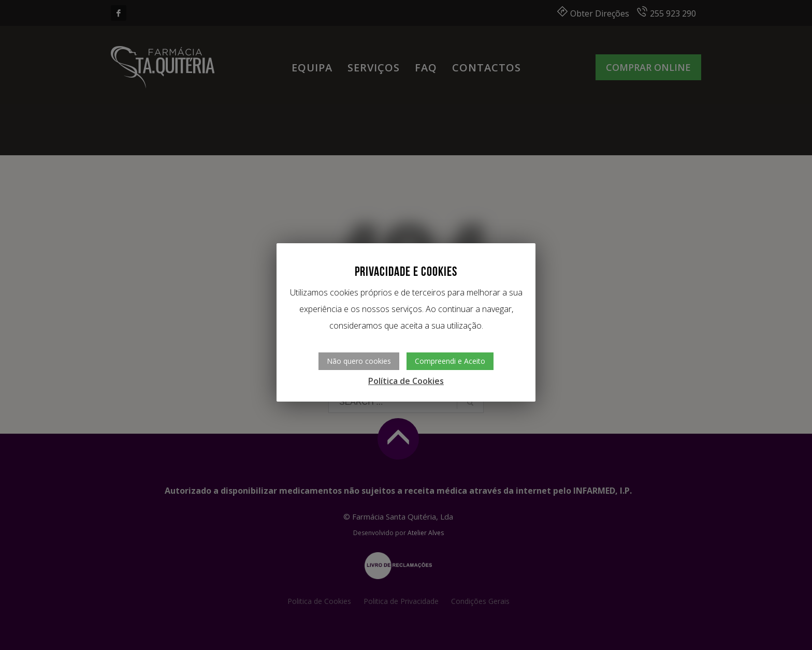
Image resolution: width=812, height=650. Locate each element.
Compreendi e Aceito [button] (450, 361)
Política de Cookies (406, 381)
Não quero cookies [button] (359, 361)
